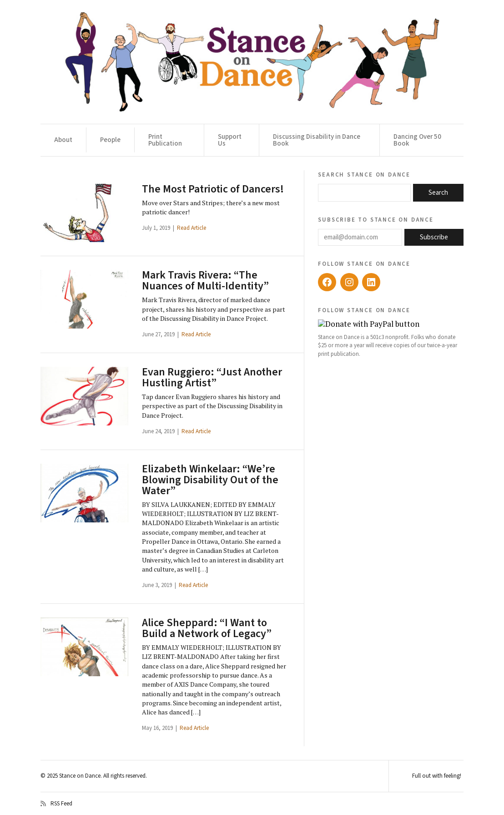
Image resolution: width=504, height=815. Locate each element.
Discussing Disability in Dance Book (317, 140)
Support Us (230, 140)
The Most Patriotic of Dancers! (213, 189)
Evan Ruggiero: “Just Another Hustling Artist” (212, 377)
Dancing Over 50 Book (417, 140)
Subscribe (434, 237)
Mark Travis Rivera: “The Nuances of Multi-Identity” (205, 281)
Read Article (192, 228)
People (110, 140)
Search (438, 193)
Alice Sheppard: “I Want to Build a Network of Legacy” (207, 628)
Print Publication (165, 140)
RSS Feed (56, 804)
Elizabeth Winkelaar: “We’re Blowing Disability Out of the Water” (210, 480)
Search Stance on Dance (364, 174)
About (63, 140)
